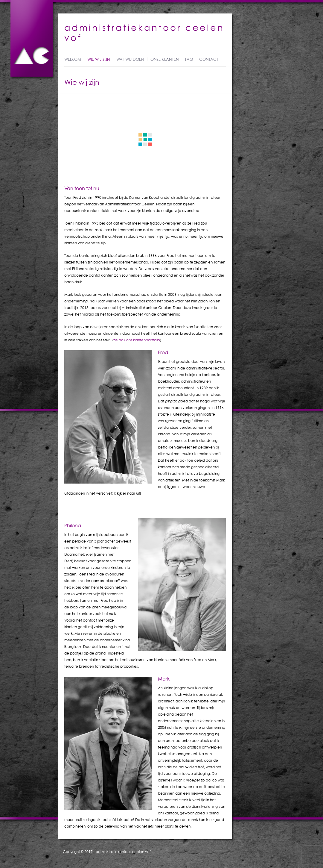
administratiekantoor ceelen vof (123, 852)
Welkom (73, 60)
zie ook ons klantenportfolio (137, 340)
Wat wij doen (130, 60)
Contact (209, 60)
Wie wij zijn (99, 60)
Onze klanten (165, 60)
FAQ (189, 60)
